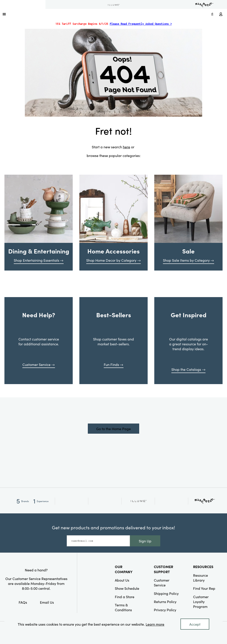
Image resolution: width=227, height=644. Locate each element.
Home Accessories (113, 251)
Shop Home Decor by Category (113, 260)
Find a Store (125, 597)
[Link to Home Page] (109, 14)
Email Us (47, 602)
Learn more (155, 624)
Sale (188, 251)
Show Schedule (127, 588)
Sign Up (145, 541)
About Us (122, 580)
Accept (195, 624)
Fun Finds (113, 364)
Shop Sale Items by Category (188, 260)
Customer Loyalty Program (201, 602)
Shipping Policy (166, 593)
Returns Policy (165, 601)
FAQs (23, 602)
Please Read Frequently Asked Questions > (141, 24)
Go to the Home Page (113, 429)
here (126, 147)
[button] (4, 14)
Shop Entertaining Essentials (39, 260)
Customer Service (39, 364)
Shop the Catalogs (188, 369)
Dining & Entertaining (39, 251)
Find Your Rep (204, 588)
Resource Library (201, 578)
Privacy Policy (165, 610)
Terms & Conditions (123, 607)
